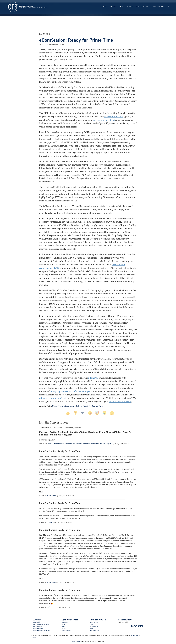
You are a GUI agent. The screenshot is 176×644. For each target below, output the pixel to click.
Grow (91, 629)
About (37, 622)
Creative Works (66, 631)
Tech (104, 6)
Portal (92, 624)
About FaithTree (38, 629)
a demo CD (93, 378)
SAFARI (34, 638)
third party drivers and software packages (70, 392)
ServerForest (134, 635)
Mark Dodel (52, 496)
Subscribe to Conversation (51, 428)
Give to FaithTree (95, 631)
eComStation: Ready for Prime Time (76, 40)
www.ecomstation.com (120, 402)
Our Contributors (38, 626)
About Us (37, 620)
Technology (64, 406)
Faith (121, 6)
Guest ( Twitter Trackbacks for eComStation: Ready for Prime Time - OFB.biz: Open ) (80, 444)
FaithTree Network (98, 620)
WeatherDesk (94, 626)
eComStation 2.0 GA (114, 117)
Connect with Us (125, 620)
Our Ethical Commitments (41, 624)
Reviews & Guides (143, 6)
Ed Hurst (45, 44)
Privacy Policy (76, 642)
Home (55, 406)
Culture (113, 6)
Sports (130, 6)
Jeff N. (49, 608)
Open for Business (70, 620)
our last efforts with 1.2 (104, 120)
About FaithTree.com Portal (42, 631)
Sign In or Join (158, 6)
